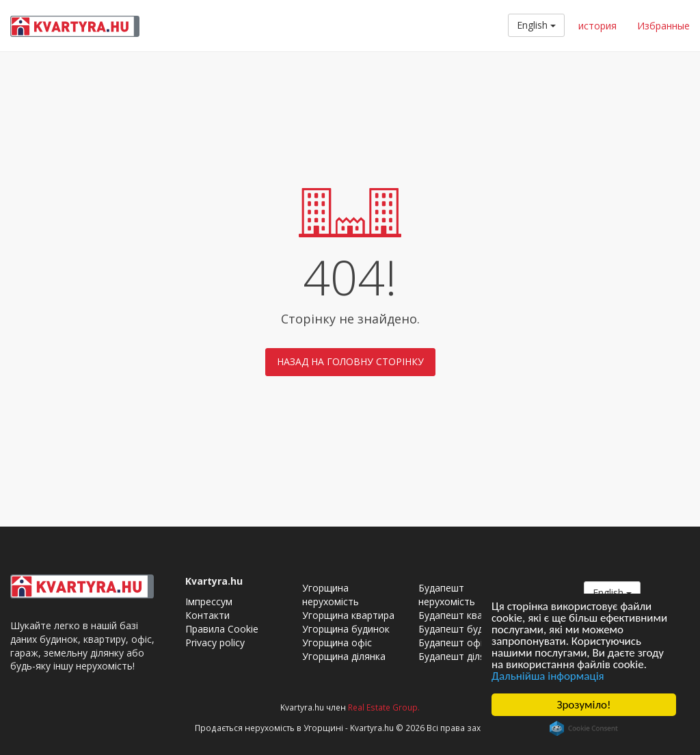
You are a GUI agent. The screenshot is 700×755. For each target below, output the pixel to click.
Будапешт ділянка (460, 656)
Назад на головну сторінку (350, 361)
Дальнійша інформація (548, 676)
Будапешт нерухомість (447, 595)
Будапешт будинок (462, 629)
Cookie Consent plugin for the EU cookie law (584, 728)
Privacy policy (215, 643)
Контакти (207, 615)
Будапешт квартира (464, 615)
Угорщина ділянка (344, 656)
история (597, 26)
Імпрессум (209, 601)
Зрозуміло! (583, 705)
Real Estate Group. (384, 707)
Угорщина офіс (337, 643)
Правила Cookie (222, 629)
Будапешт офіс (453, 643)
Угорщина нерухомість (331, 595)
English (536, 25)
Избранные (663, 26)
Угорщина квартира (348, 615)
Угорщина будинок (346, 629)
